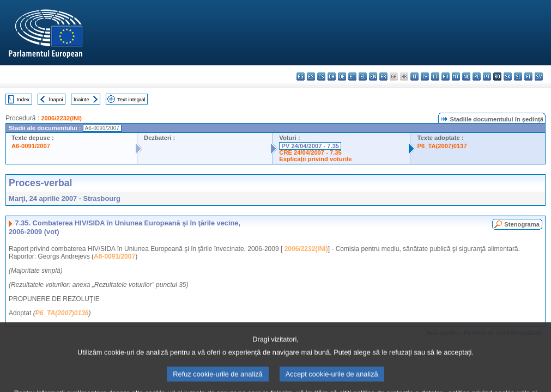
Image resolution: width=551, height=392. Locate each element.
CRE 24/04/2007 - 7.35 (310, 152)
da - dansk (332, 76)
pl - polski (477, 76)
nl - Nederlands (466, 76)
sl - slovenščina (518, 76)
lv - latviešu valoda (425, 76)
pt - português (487, 76)
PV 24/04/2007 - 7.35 (310, 146)
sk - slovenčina (508, 76)
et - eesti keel (352, 76)
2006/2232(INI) (61, 118)
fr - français (383, 76)
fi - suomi (528, 76)
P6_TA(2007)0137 (442, 146)
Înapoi (56, 99)
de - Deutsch (342, 76)
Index (23, 99)
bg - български (301, 76)
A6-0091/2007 (31, 146)
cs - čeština (321, 76)
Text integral (131, 99)
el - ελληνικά (363, 76)
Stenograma (522, 224)
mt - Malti (456, 76)
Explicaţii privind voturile (315, 159)
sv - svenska (539, 76)
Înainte (81, 99)
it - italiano (414, 76)
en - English (373, 76)
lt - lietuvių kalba (435, 76)
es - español (311, 76)
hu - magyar (446, 76)
